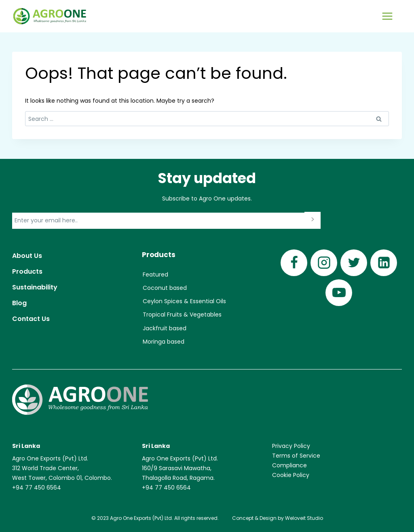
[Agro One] (50, 16)
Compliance (289, 465)
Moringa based (164, 342)
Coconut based (165, 288)
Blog (19, 303)
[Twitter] (354, 263)
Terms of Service (296, 456)
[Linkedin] (384, 263)
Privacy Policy (291, 446)
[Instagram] (324, 263)
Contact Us (31, 319)
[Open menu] (387, 16)
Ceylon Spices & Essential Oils (184, 301)
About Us (27, 256)
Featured (155, 274)
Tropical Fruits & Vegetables (182, 315)
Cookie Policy (291, 475)
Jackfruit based (165, 328)
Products (27, 271)
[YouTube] (339, 293)
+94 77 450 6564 (37, 488)
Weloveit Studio (304, 518)
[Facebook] (294, 263)
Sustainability (35, 287)
